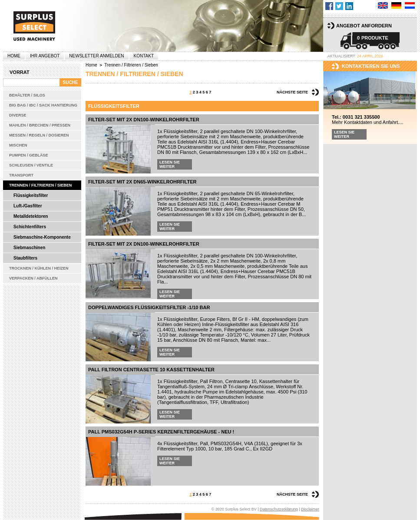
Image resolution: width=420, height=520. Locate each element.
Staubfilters (25, 258)
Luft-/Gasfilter (28, 206)
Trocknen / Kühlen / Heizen (39, 268)
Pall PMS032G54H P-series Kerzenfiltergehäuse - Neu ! (161, 432)
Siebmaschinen (29, 248)
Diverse (18, 115)
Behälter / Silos (27, 95)
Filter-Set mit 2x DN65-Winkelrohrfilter (142, 182)
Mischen (18, 145)
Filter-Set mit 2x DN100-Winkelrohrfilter (144, 120)
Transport (21, 175)
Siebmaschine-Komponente (42, 237)
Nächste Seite (292, 92)
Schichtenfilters (30, 227)
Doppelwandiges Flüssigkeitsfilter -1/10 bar (149, 307)
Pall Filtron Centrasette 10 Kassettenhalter (151, 370)
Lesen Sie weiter (170, 164)
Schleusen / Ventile (31, 165)
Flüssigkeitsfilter (31, 195)
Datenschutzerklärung (279, 509)
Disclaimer (310, 509)
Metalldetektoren (31, 216)
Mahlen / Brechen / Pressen (40, 125)
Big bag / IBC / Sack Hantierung (43, 105)
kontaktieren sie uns (371, 66)
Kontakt (144, 56)
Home (14, 56)
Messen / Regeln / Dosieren (39, 135)
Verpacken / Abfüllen (33, 278)
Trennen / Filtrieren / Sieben (40, 185)
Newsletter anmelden (96, 56)
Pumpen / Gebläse (29, 155)
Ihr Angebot (45, 56)
